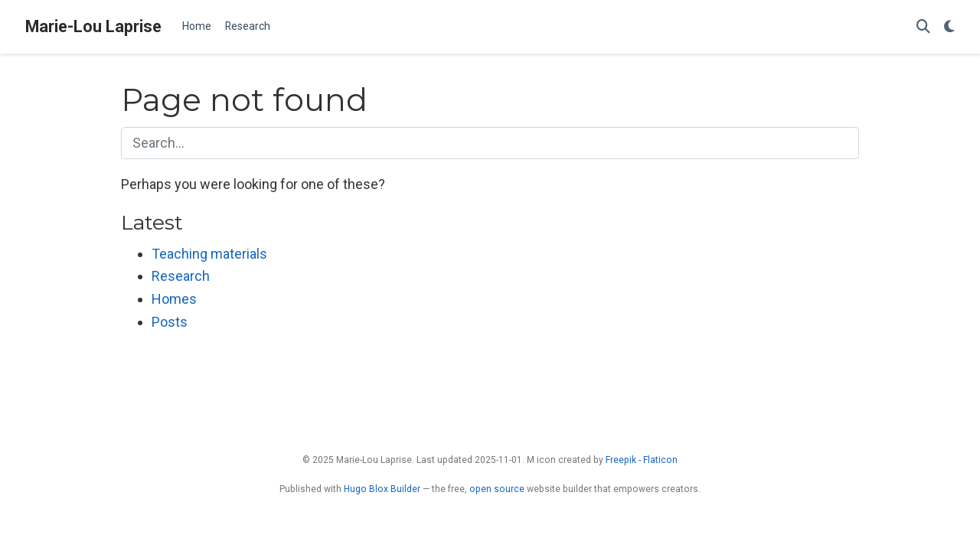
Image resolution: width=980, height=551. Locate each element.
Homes (174, 299)
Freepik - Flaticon (642, 460)
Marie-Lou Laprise (93, 26)
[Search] (923, 27)
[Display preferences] (949, 27)
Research (181, 276)
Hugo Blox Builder (382, 489)
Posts (170, 322)
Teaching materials (209, 254)
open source (497, 489)
